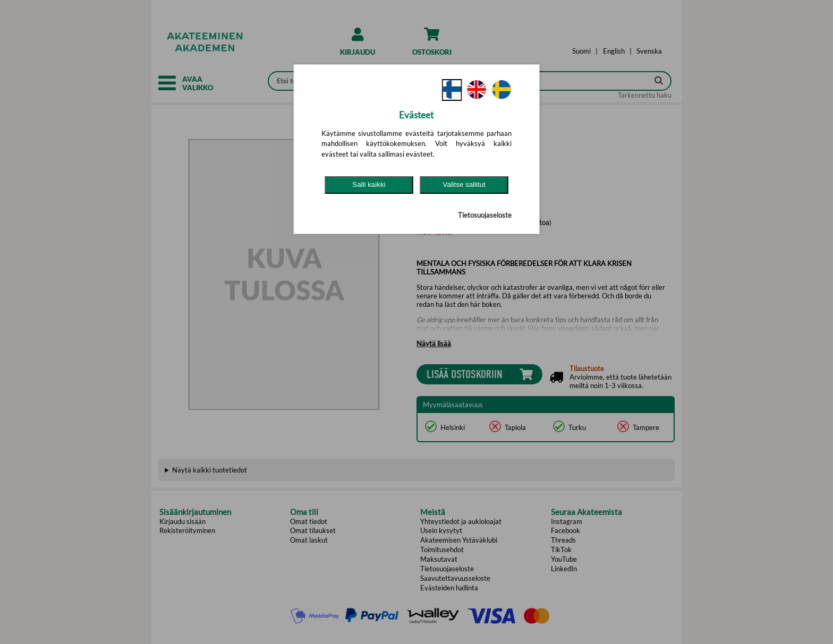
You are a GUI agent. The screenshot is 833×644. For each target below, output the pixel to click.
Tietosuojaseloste (485, 215)
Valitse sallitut (464, 184)
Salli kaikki (369, 184)
